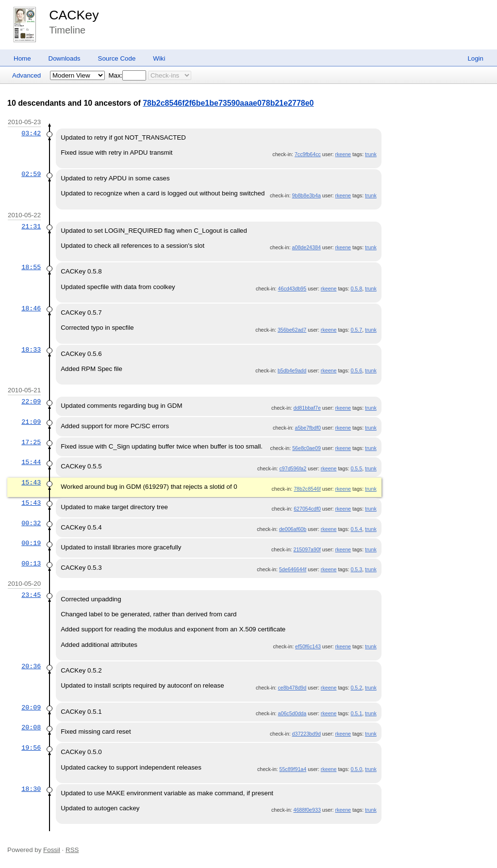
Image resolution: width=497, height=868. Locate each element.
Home (22, 58)
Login (475, 58)
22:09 (31, 402)
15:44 (31, 462)
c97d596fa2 (293, 468)
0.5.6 (356, 370)
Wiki (159, 58)
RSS (72, 850)
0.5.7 (356, 330)
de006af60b (293, 529)
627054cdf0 (307, 509)
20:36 (31, 666)
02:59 (31, 174)
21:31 (31, 226)
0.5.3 (356, 569)
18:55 (31, 267)
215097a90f (307, 549)
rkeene (343, 154)
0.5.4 (356, 529)
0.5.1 (356, 713)
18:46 (31, 308)
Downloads (65, 58)
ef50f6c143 (308, 646)
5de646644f (293, 569)
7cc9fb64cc (308, 154)
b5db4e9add (292, 370)
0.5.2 (356, 688)
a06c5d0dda (292, 713)
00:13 (31, 563)
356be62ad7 (292, 330)
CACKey (74, 15)
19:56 (31, 748)
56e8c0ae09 (306, 448)
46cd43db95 (292, 289)
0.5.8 (356, 289)
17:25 (31, 442)
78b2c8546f (307, 489)
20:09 (31, 707)
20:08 (31, 727)
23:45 (31, 595)
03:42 (31, 133)
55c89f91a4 (293, 769)
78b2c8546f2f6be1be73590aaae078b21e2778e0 (228, 103)
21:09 (31, 422)
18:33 (31, 350)
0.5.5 (356, 468)
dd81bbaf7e (307, 408)
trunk (371, 154)
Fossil (52, 850)
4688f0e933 (307, 810)
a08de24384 (306, 247)
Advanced (26, 75)
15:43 (31, 482)
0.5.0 (356, 769)
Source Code (117, 58)
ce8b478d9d (292, 688)
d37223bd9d (306, 734)
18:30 (31, 789)
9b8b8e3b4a (306, 195)
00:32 (31, 523)
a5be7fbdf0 (307, 428)
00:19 (31, 543)
